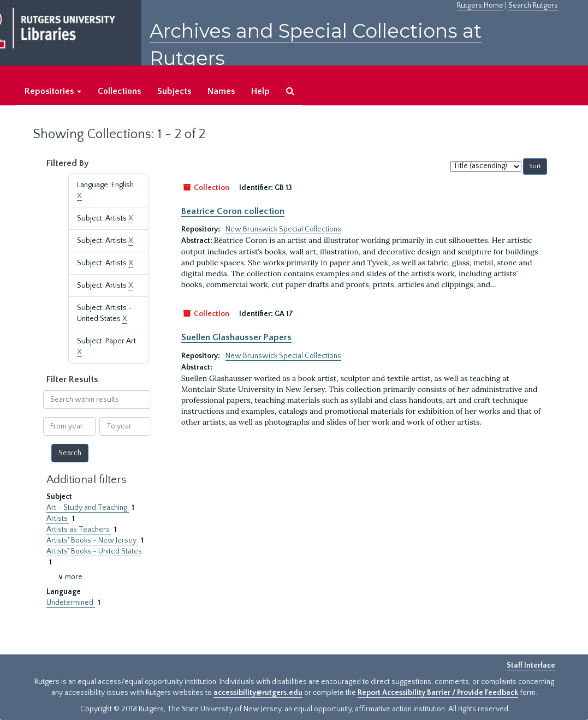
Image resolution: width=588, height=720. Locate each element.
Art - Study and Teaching (88, 508)
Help (260, 91)
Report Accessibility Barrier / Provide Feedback (438, 693)
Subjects (174, 91)
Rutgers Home (480, 5)
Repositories (53, 91)
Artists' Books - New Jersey (92, 540)
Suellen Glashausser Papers (236, 337)
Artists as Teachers (79, 529)
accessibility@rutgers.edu (258, 693)
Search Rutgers (533, 5)
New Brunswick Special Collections (283, 229)
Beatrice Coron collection (233, 211)
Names (221, 91)
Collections (119, 91)
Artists (58, 519)
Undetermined (71, 603)
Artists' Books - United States (94, 551)
